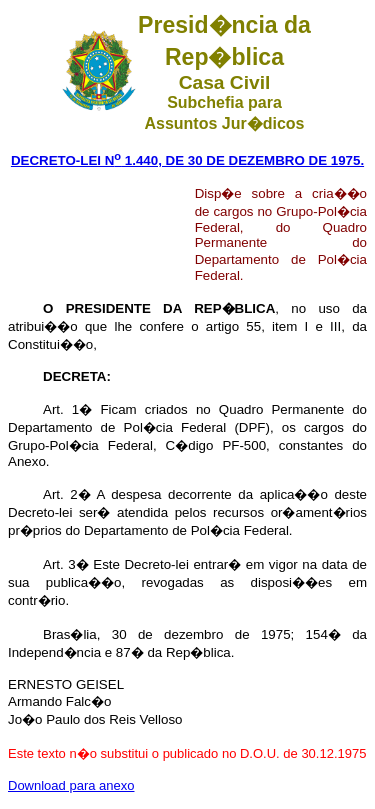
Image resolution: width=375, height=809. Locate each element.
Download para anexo (71, 785)
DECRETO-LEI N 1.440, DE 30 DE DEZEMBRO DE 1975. (187, 160)
